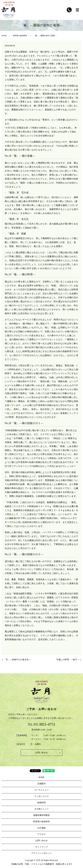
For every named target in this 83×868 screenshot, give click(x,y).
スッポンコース (41, 796)
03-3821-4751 (45, 724)
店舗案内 (41, 784)
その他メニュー (41, 809)
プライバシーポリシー (41, 853)
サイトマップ (41, 847)
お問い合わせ (41, 753)
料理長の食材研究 (20, 36)
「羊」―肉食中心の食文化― (17, 660)
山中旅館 (41, 828)
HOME (4, 36)
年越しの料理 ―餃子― (68, 660)
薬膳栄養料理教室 (41, 815)
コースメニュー (41, 790)
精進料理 (41, 803)
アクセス (41, 834)
